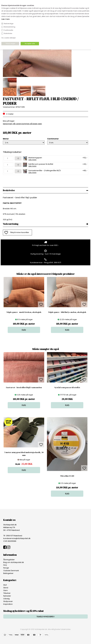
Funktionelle (8, 30)
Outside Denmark (11, 571)
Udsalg (6, 599)
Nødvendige (9, 24)
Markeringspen (35, 158)
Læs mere (5, 19)
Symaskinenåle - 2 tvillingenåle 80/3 (45, 171)
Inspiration (8, 604)
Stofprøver (8, 601)
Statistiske (8, 33)
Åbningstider (9, 560)
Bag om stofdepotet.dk (14, 562)
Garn (5, 590)
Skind (6, 588)
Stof (5, 585)
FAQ (5, 565)
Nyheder (7, 596)
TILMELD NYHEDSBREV (46, 617)
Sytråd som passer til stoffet (41, 165)
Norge (6, 568)
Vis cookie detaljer (9, 38)
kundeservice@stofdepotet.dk (17, 538)
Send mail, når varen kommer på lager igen (22, 124)
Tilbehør (7, 593)
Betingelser (8, 573)
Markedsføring (10, 27)
